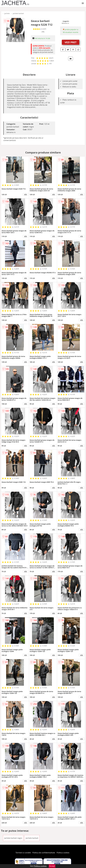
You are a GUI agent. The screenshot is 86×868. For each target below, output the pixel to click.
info (26, 194)
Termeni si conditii (23, 853)
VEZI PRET (71, 42)
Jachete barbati (18, 13)
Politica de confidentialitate (44, 853)
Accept (52, 866)
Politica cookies (63, 853)
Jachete (7, 13)
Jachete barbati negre (13, 838)
